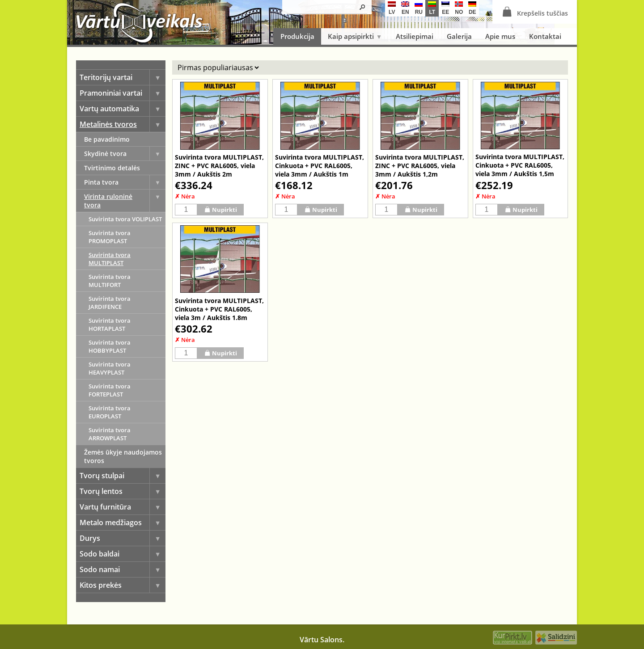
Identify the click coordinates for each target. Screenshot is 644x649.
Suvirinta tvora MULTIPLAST (110, 259)
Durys (123, 538)
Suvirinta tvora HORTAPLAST (110, 324)
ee (445, 8)
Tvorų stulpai (123, 476)
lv (392, 8)
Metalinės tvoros (123, 124)
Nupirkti (220, 209)
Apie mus (500, 36)
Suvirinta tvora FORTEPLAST (110, 390)
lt (432, 8)
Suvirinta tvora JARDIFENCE (110, 303)
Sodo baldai (123, 554)
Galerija (459, 36)
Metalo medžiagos (123, 523)
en (405, 8)
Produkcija (297, 36)
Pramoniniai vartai (123, 93)
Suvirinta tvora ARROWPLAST (110, 434)
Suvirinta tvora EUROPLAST (110, 412)
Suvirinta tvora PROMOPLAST (110, 237)
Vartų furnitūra (123, 507)
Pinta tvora (125, 182)
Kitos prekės (123, 585)
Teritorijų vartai (123, 77)
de (472, 8)
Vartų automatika (123, 109)
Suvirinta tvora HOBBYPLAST (110, 346)
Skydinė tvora (125, 154)
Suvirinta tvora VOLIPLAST (125, 219)
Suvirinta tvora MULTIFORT (110, 281)
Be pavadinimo (107, 139)
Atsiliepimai (415, 36)
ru (419, 8)
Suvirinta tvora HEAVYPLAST (110, 368)
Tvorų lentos (123, 491)
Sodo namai (123, 569)
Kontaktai (545, 36)
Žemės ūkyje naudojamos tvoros (123, 456)
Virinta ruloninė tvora (125, 201)
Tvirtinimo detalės (112, 168)
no (459, 8)
